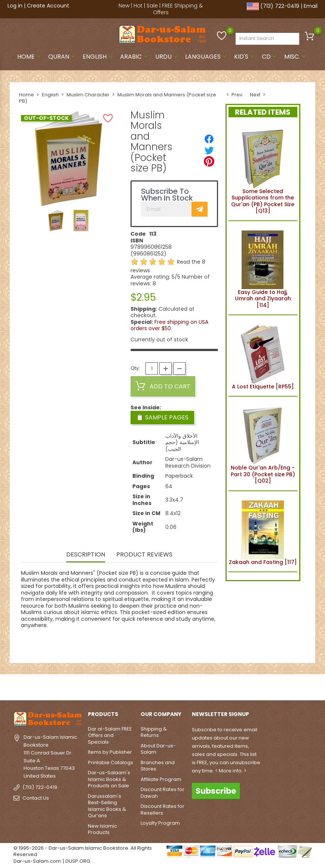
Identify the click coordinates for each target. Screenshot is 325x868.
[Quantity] (152, 368)
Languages (207, 57)
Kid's (245, 57)
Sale (152, 6)
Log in (15, 6)
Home (30, 57)
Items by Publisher (110, 752)
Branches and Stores (158, 766)
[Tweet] (209, 150)
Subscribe (216, 791)
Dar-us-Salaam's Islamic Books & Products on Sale (109, 779)
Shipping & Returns (154, 732)
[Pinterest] (209, 161)
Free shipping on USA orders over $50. (169, 325)
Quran (62, 57)
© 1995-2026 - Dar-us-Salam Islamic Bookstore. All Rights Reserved (83, 851)
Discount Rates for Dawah (162, 793)
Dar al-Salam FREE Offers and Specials (110, 735)
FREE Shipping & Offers (178, 9)
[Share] (209, 139)
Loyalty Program (160, 823)
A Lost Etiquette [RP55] (263, 356)
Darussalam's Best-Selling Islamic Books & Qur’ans (107, 806)
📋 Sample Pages (162, 417)
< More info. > (231, 771)
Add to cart (163, 386)
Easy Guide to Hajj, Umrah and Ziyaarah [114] (263, 268)
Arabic (135, 57)
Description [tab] (86, 555)
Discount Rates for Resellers (162, 810)
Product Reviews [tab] (144, 555)
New (124, 6)
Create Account (48, 6)
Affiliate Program (161, 779)
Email (311, 6)
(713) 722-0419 (280, 6)
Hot (138, 6)
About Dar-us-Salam (158, 749)
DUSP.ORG (78, 861)
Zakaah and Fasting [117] (263, 531)
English (98, 57)
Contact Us (36, 798)
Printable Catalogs (111, 762)
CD (270, 57)
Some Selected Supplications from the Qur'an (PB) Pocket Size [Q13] (263, 170)
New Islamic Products (102, 829)
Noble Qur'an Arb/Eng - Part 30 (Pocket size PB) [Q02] (263, 444)
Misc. (296, 57)
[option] (56, 221)
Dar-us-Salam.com (37, 861)
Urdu (167, 57)
